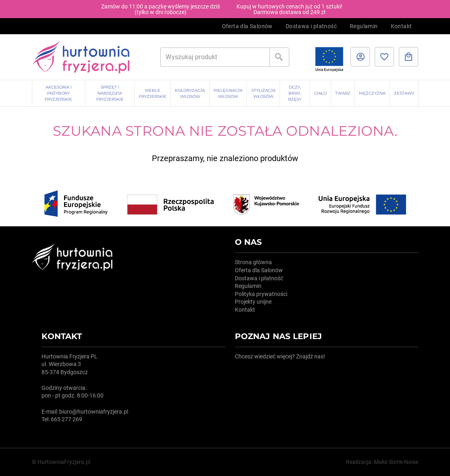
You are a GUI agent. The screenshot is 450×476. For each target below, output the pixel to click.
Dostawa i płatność (311, 26)
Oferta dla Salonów (247, 26)
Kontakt (401, 26)
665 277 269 (66, 419)
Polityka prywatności (261, 294)
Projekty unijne (253, 302)
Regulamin (364, 26)
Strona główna (253, 262)
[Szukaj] (215, 57)
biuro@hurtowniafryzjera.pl (94, 412)
